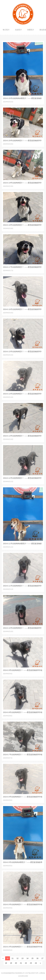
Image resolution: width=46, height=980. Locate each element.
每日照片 (6, 30)
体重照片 (31, 30)
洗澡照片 (18, 30)
